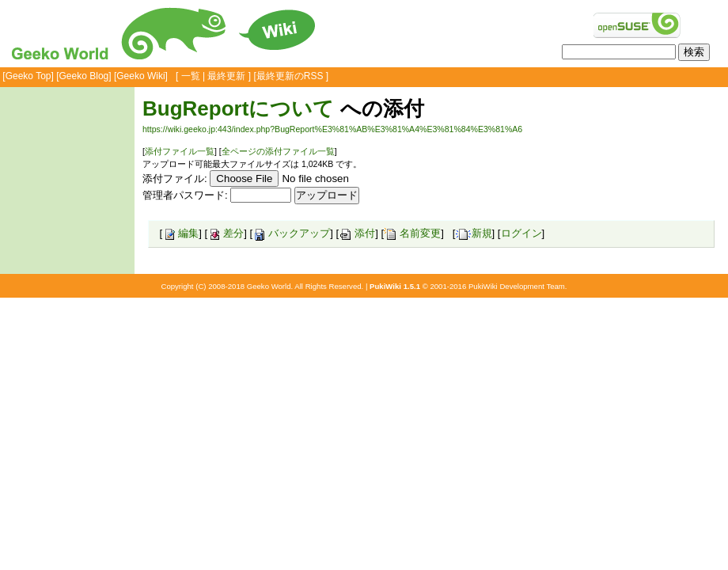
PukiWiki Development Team (517, 286)
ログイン (521, 233)
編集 (180, 233)
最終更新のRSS (290, 76)
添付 (357, 233)
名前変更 (412, 233)
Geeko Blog (84, 76)
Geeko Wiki (140, 76)
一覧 (191, 76)
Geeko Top (28, 76)
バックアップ (291, 233)
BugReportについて (238, 108)
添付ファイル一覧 (180, 151)
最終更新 (226, 76)
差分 (226, 233)
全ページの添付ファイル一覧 (278, 151)
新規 (474, 233)
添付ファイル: (175, 179)
